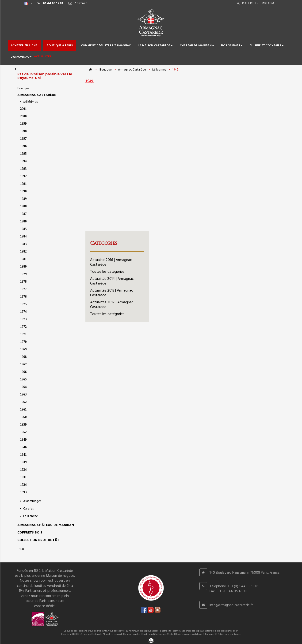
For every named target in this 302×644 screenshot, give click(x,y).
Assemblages (32, 501)
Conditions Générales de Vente (157, 634)
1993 (23, 169)
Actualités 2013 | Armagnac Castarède (112, 293)
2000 (23, 116)
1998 (23, 131)
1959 (23, 425)
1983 (23, 244)
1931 (23, 477)
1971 (23, 334)
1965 (23, 379)
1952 (23, 432)
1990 (23, 191)
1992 (23, 176)
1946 (23, 447)
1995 (23, 154)
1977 (23, 289)
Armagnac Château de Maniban (46, 525)
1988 (23, 206)
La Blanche (31, 516)
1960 (23, 417)
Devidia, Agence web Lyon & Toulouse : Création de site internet (208, 634)
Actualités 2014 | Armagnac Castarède (112, 281)
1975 (23, 304)
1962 (23, 402)
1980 (23, 267)
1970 (23, 342)
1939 (23, 462)
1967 (23, 364)
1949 (23, 440)
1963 (23, 394)
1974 (23, 312)
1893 (23, 492)
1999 (23, 124)
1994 (23, 161)
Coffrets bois (30, 533)
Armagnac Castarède (37, 95)
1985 (23, 229)
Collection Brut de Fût (38, 540)
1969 (23, 349)
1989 (23, 199)
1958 (21, 549)
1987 (23, 214)
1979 (23, 274)
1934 (23, 470)
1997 (23, 139)
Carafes (28, 509)
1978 (23, 282)
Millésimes (30, 102)
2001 (23, 109)
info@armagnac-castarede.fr (231, 605)
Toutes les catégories (107, 272)
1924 (23, 485)
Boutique (23, 88)
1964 (23, 387)
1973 (23, 319)
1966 (23, 372)
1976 (23, 297)
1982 (23, 251)
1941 (23, 455)
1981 (23, 259)
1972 (23, 327)
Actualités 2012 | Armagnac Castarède (112, 305)
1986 (23, 221)
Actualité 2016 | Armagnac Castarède (111, 262)
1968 (23, 357)
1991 (23, 184)
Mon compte (270, 3)
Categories (103, 243)
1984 (23, 236)
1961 (23, 409)
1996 (23, 146)
